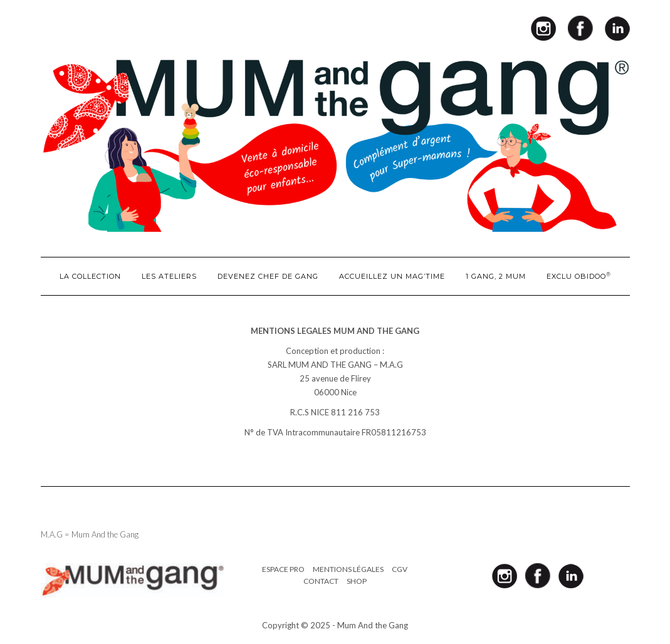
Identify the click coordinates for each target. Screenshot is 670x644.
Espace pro (283, 569)
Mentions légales (348, 569)
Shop (357, 581)
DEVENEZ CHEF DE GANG (268, 276)
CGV (400, 569)
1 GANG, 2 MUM (496, 276)
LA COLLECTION (90, 276)
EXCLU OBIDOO (579, 276)
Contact (321, 581)
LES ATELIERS (169, 276)
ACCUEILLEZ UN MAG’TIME (392, 276)
